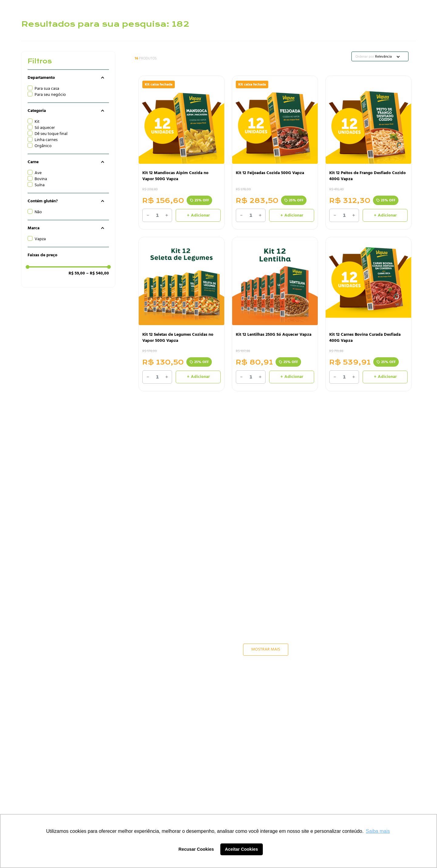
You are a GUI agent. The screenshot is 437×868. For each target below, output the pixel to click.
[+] (167, 215)
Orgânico (43, 146)
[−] (148, 215)
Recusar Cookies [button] (196, 849)
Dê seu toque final (51, 134)
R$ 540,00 (98, 273)
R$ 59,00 (77, 273)
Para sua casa (47, 89)
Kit (37, 122)
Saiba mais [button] (378, 831)
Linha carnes (46, 140)
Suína (40, 185)
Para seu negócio (50, 95)
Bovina (41, 179)
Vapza (40, 239)
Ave (38, 173)
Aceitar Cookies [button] (241, 849)
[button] (68, 78)
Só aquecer (45, 128)
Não (38, 212)
